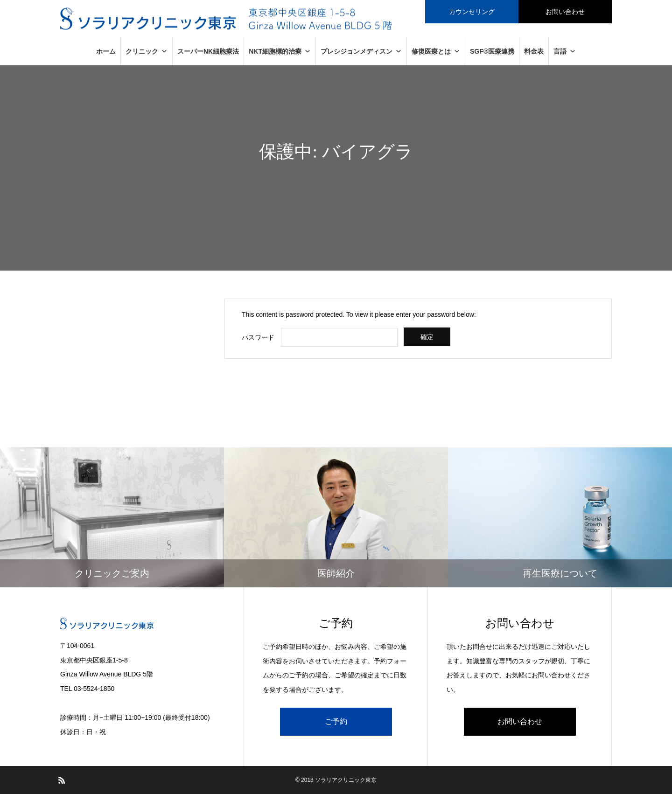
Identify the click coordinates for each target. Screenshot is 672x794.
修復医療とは (436, 51)
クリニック (147, 51)
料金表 (534, 51)
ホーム (106, 51)
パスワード (258, 337)
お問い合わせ (520, 721)
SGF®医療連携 (492, 51)
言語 (565, 51)
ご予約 (336, 721)
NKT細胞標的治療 (280, 51)
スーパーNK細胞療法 (208, 51)
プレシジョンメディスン (361, 51)
